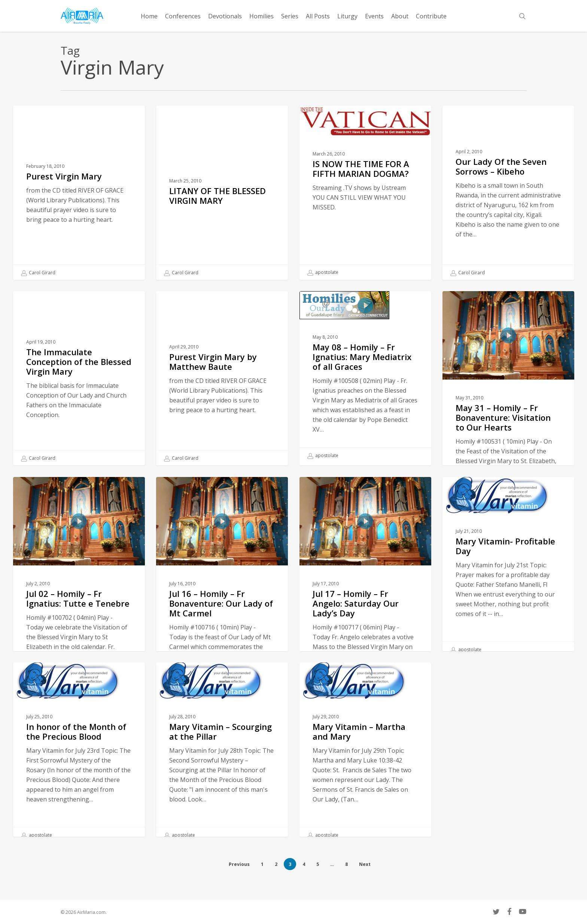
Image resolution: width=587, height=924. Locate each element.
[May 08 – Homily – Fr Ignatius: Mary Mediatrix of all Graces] (365, 401)
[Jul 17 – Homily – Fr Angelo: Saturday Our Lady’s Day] (365, 617)
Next (365, 864)
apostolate (323, 272)
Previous (239, 864)
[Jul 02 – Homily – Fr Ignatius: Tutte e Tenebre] (79, 617)
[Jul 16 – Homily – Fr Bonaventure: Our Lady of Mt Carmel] (222, 617)
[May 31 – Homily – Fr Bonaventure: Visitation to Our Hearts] (508, 431)
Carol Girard (38, 273)
